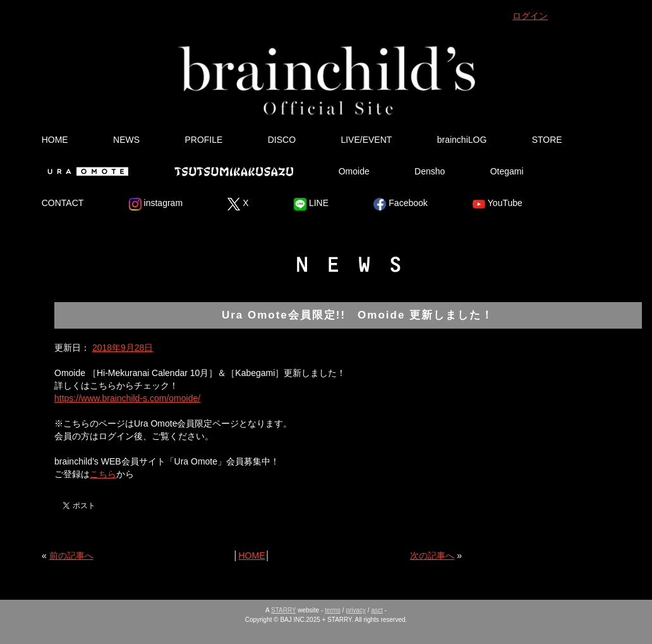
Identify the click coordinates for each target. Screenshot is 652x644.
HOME (55, 140)
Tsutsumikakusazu (234, 171)
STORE (547, 140)
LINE (311, 204)
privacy (356, 610)
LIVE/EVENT (366, 140)
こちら (103, 474)
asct (377, 610)
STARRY (283, 610)
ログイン (530, 16)
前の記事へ (71, 556)
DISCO (282, 140)
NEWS (126, 140)
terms (333, 610)
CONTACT (63, 203)
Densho (430, 171)
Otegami (507, 171)
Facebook (400, 204)
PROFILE (203, 140)
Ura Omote (85, 171)
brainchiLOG (462, 140)
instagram (156, 204)
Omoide (354, 171)
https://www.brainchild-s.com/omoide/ (127, 398)
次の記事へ (432, 556)
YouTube (498, 204)
